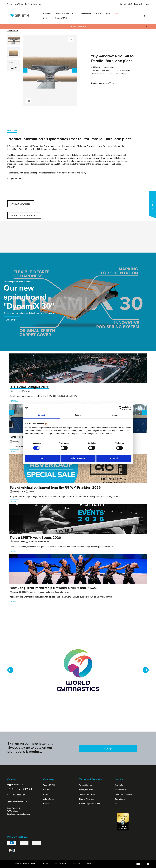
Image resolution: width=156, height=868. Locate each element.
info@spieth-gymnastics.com (19, 814)
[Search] (144, 16)
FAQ (117, 804)
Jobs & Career (49, 799)
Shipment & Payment (87, 794)
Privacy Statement (86, 790)
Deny (42, 458)
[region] (42, 70)
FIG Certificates (121, 790)
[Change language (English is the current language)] (116, 4)
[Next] (74, 70)
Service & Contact (126, 4)
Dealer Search (120, 799)
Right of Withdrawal (87, 799)
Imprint (46, 864)
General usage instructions (24, 215)
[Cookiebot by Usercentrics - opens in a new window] (121, 408)
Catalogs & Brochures (123, 794)
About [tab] (115, 415)
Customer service (34, 4)
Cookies (90, 864)
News (147, 4)
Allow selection (78, 458)
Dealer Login (138, 4)
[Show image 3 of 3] (54, 102)
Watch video (12, 320)
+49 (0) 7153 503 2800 (20, 789)
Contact (46, 804)
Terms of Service (85, 785)
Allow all (114, 458)
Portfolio (47, 790)
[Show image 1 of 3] (46, 102)
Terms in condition (60, 864)
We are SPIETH (49, 785)
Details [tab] (78, 415)
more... (15, 401)
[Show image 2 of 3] (50, 102)
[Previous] (25, 70)
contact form (20, 795)
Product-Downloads (21, 204)
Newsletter (119, 785)
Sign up (108, 748)
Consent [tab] (41, 415)
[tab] (12, 131)
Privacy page (77, 864)
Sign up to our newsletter (78, 26)
